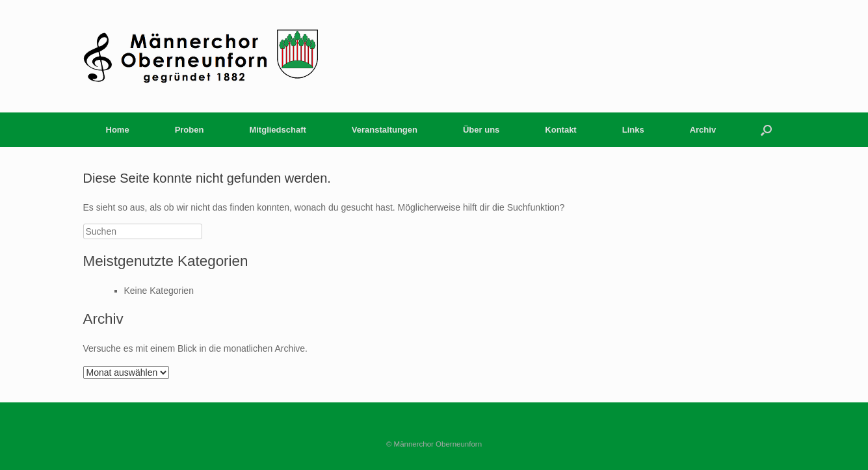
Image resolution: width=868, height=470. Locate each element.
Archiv (703, 130)
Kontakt (560, 130)
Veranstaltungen (385, 130)
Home (118, 130)
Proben (190, 130)
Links (633, 130)
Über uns (481, 130)
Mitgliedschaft (277, 130)
